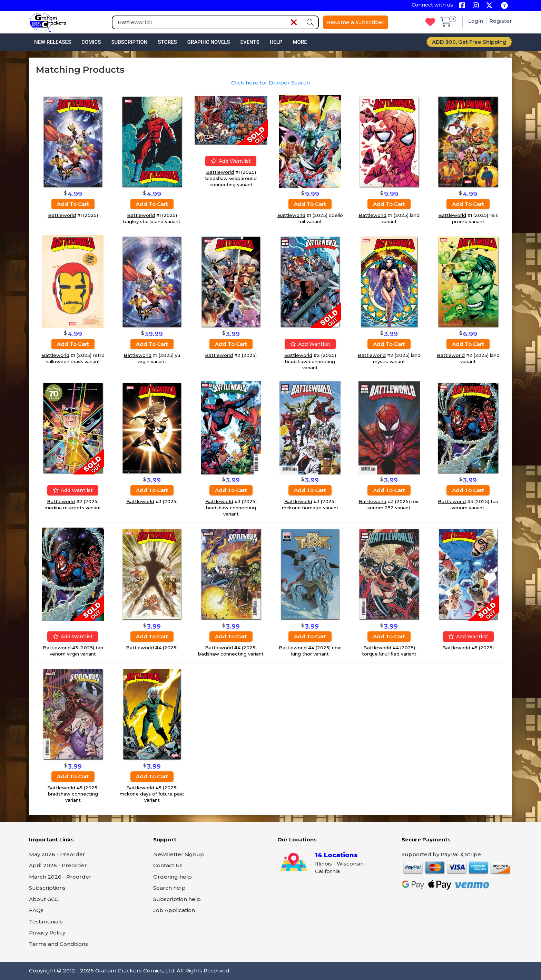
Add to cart (73, 204)
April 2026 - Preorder (58, 865)
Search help (169, 888)
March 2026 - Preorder (60, 877)
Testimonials (46, 922)
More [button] (300, 42)
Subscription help (177, 899)
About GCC (44, 899)
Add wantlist (231, 161)
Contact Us (168, 865)
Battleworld (62, 215)
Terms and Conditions (58, 944)
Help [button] (276, 42)
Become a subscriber (356, 22)
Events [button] (250, 42)
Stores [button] (167, 42)
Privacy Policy (47, 933)
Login (476, 21)
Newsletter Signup (179, 854)
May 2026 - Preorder (57, 854)
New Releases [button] (53, 42)
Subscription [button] (130, 42)
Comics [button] (91, 42)
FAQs (36, 910)
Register (501, 21)
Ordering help (173, 877)
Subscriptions (47, 888)
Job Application (174, 910)
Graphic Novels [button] (209, 42)
